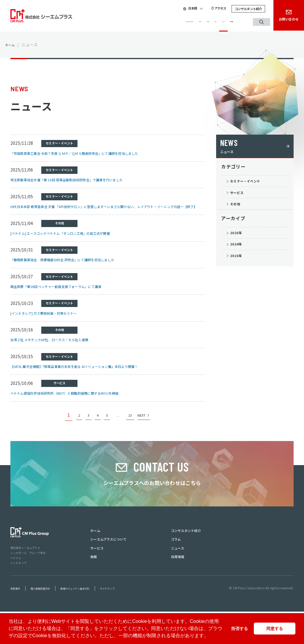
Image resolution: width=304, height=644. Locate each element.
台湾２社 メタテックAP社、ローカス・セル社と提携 (60, 346)
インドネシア (20, 595)
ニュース (209, 22)
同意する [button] (275, 629)
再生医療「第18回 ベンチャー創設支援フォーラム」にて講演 (68, 292)
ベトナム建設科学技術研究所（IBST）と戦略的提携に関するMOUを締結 (79, 399)
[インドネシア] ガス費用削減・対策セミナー (53, 319)
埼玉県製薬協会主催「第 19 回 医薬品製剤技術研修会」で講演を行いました (82, 179)
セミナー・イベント (252, 185)
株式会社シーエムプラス (29, 580)
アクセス (210, 8)
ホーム (11, 45)
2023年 (239, 274)
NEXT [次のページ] (146, 424)
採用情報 (231, 22)
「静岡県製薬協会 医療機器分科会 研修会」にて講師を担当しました (77, 266)
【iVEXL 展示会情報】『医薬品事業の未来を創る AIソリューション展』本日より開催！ (92, 372)
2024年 (239, 260)
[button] (211, 636)
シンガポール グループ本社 (32, 585)
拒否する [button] (240, 629)
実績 (172, 22)
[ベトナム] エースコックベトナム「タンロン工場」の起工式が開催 (74, 239)
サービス (154, 22)
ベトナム (17, 590)
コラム (189, 22)
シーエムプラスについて (117, 22)
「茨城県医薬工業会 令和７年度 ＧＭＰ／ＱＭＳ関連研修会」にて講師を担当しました (92, 153)
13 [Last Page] (133, 427)
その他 (239, 214)
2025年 (239, 246)
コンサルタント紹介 (238, 9)
